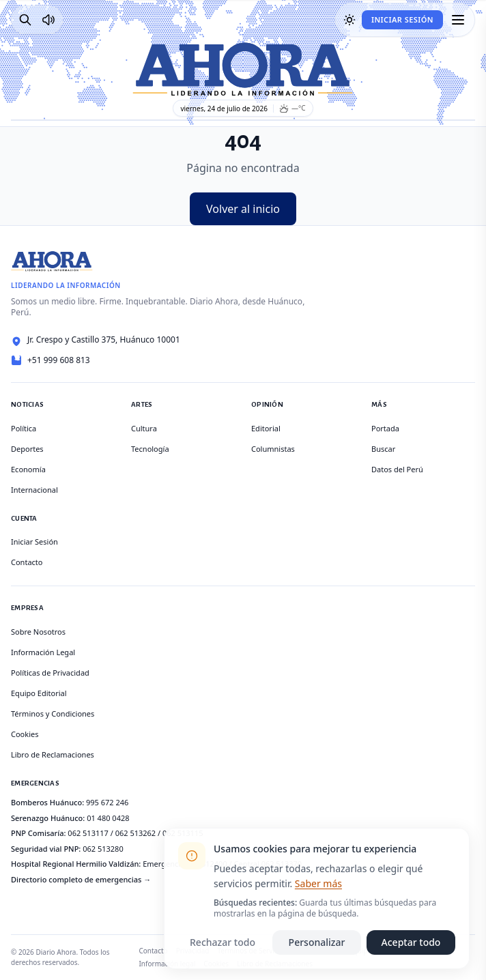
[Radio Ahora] (48, 20)
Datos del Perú (397, 469)
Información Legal (43, 652)
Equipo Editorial (39, 693)
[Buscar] (25, 20)
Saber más (318, 883)
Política (24, 428)
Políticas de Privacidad (50, 673)
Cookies (25, 734)
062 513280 (103, 849)
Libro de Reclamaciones (53, 754)
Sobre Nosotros (38, 632)
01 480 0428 (108, 818)
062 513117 (88, 833)
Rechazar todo (223, 942)
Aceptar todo (411, 942)
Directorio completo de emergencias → (81, 879)
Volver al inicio (243, 209)
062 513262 (136, 833)
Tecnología (150, 449)
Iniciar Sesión (402, 19)
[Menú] (458, 20)
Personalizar (317, 942)
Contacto (27, 562)
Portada (385, 428)
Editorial (266, 428)
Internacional (34, 490)
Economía (28, 469)
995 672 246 (107, 802)
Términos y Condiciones (53, 714)
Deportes (27, 449)
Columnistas (273, 449)
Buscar (383, 449)
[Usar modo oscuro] (349, 20)
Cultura (144, 428)
